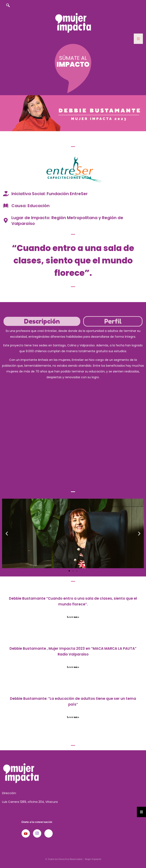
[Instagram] (37, 833)
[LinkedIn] (49, 833)
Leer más (73, 617)
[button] (7, 534)
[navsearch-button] (8, 6)
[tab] (42, 321)
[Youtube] (26, 833)
